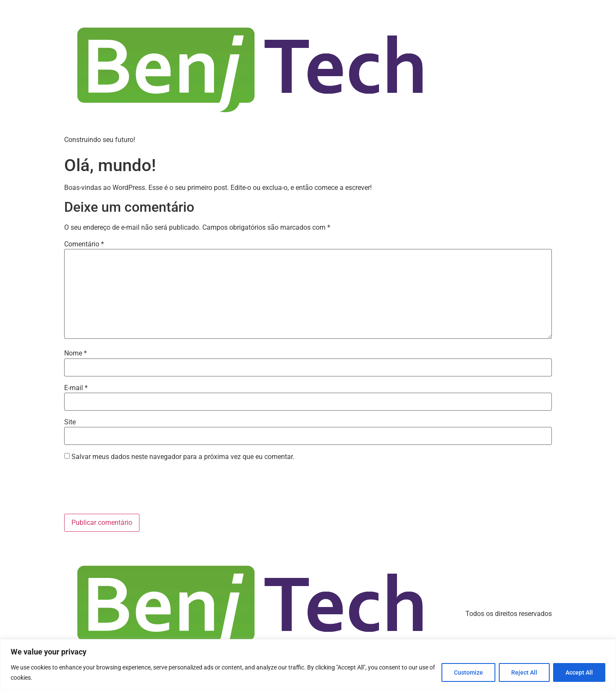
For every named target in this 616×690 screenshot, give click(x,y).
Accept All (579, 672)
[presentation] (129, 489)
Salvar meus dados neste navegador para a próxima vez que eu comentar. (183, 457)
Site (70, 422)
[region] (308, 665)
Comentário (84, 244)
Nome (76, 353)
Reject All (524, 672)
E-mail (76, 388)
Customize (468, 672)
